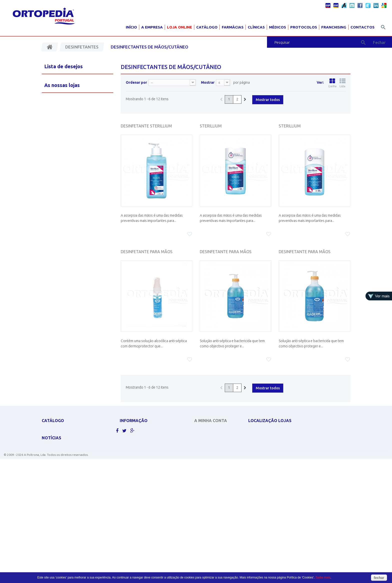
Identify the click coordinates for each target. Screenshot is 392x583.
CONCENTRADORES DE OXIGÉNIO (66, 444)
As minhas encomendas (213, 431)
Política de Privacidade (138, 450)
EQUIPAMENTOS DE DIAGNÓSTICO (66, 457)
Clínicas (256, 27)
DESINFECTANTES (54, 450)
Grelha (332, 83)
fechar (379, 578)
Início (131, 27)
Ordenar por (136, 82)
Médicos (277, 27)
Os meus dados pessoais (213, 450)
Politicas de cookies (136, 444)
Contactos (362, 27)
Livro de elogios (133, 470)
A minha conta (211, 421)
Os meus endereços (210, 444)
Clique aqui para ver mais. (62, 502)
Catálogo (207, 27)
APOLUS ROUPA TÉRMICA (60, 431)
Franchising (334, 27)
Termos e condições (136, 457)
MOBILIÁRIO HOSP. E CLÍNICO (62, 489)
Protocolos (304, 27)
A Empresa (152, 27)
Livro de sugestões (135, 463)
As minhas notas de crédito (216, 437)
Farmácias (233, 27)
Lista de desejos (63, 66)
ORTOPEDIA (50, 476)
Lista (342, 83)
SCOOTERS (49, 470)
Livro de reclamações (137, 476)
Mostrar (208, 82)
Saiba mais (323, 578)
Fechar (379, 42)
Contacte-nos (131, 437)
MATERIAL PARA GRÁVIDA (60, 463)
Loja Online (179, 27)
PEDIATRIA (49, 496)
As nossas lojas (132, 431)
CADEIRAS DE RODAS (57, 437)
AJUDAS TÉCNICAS (55, 483)
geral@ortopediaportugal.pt (278, 449)
